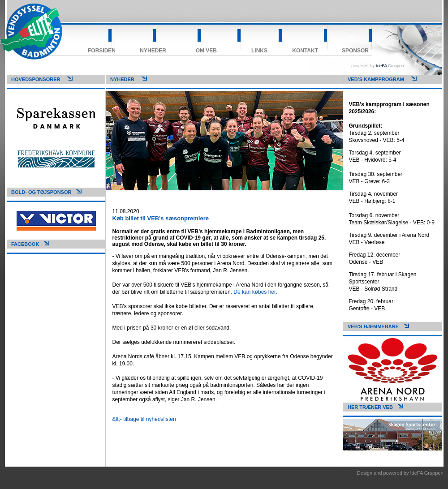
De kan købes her (254, 292)
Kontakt (305, 51)
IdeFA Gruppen (427, 473)
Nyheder (153, 51)
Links (259, 51)
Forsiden (102, 51)
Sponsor (355, 51)
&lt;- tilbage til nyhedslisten (144, 419)
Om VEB (206, 51)
